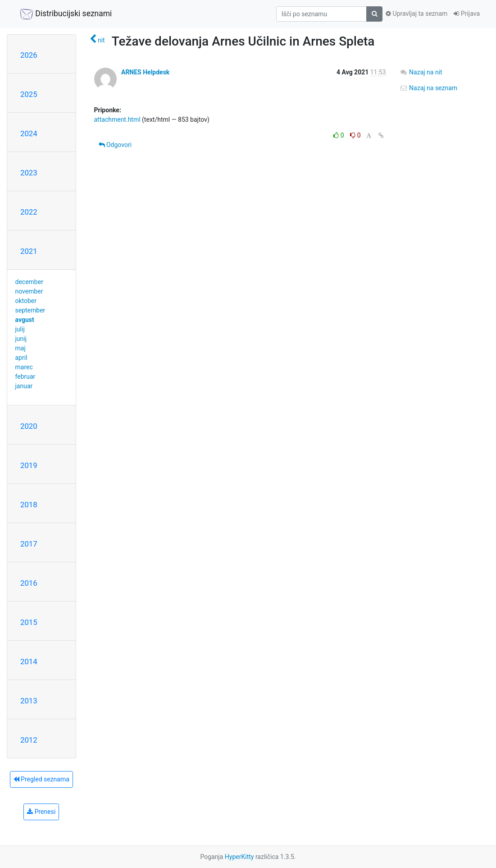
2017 (29, 544)
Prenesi (41, 812)
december (29, 282)
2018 (29, 505)
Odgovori (115, 145)
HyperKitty (239, 857)
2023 (29, 173)
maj (20, 348)
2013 (29, 701)
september (30, 310)
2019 (29, 465)
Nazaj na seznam (429, 88)
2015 (29, 622)
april (21, 358)
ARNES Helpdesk (145, 72)
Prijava (467, 14)
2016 (29, 583)
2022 (29, 212)
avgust (25, 320)
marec (24, 367)
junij (21, 339)
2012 (29, 740)
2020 (29, 426)
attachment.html (117, 119)
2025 (29, 94)
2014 (29, 661)
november (29, 291)
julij (20, 329)
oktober (26, 301)
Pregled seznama (41, 779)
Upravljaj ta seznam (416, 14)
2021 (29, 251)
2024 (29, 133)
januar (24, 386)
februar (25, 377)
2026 (29, 55)
